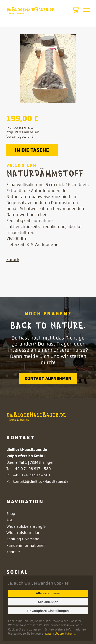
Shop (11, 514)
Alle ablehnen (48, 602)
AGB (10, 520)
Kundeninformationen (26, 546)
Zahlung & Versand (23, 539)
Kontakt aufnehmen (48, 378)
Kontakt (14, 552)
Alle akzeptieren (48, 593)
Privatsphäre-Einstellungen (48, 611)
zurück (13, 260)
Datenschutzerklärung (60, 634)
